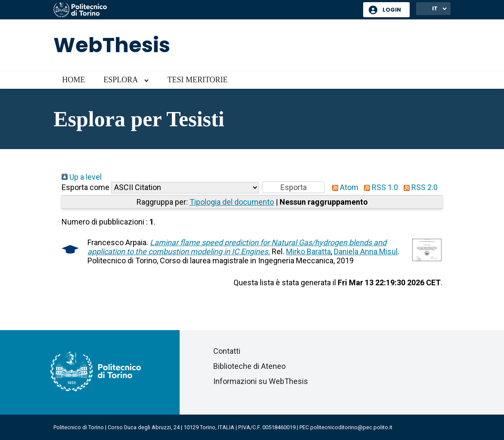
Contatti (227, 351)
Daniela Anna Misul (366, 251)
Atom (343, 187)
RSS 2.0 (419, 187)
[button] (294, 187)
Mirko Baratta (308, 251)
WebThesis (112, 45)
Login (392, 10)
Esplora (121, 80)
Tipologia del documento (232, 202)
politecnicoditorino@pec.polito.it (351, 427)
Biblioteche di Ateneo (249, 366)
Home (73, 80)
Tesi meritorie (197, 80)
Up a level (82, 177)
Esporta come (86, 187)
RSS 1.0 (379, 187)
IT (435, 8)
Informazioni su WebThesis (261, 381)
